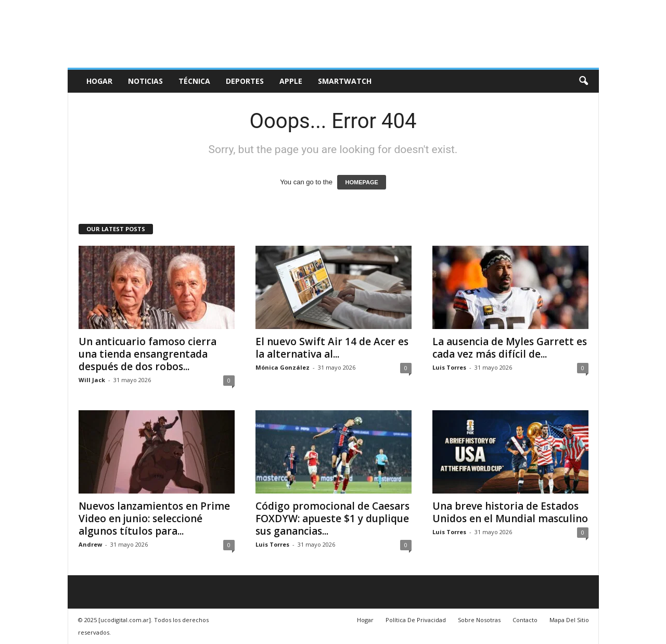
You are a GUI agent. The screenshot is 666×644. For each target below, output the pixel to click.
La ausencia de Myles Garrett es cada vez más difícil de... (510, 348)
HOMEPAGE (361, 182)
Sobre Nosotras (479, 620)
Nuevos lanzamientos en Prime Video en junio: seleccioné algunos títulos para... (154, 519)
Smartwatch (345, 81)
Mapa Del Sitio (569, 620)
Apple (291, 81)
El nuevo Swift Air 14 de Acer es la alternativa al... (332, 348)
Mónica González (283, 367)
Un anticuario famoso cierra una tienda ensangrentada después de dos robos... (148, 354)
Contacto (525, 620)
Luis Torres (449, 367)
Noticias (145, 81)
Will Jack (92, 380)
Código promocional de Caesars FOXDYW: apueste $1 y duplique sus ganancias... (332, 519)
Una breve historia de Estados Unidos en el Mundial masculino (510, 512)
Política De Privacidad (416, 620)
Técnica (194, 81)
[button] (583, 81)
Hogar (99, 81)
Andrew (90, 544)
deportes (245, 81)
